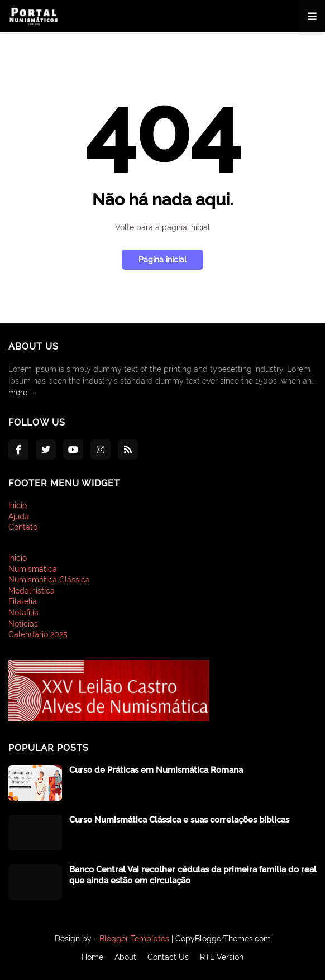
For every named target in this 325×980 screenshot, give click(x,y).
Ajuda (19, 517)
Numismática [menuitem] (33, 569)
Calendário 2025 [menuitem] (38, 634)
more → (23, 393)
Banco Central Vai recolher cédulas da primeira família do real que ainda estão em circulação (193, 875)
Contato (23, 527)
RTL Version (222, 957)
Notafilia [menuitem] (23, 613)
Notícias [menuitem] (23, 624)
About (125, 957)
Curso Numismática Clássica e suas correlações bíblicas (179, 820)
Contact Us (168, 957)
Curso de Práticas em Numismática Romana (156, 770)
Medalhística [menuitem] (32, 591)
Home (92, 957)
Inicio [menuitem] (18, 558)
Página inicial (162, 260)
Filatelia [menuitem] (23, 601)
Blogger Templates (134, 939)
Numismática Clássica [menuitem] (49, 580)
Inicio (18, 505)
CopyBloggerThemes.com (223, 939)
